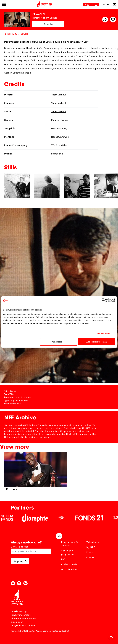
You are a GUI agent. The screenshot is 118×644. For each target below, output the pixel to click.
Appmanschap (43, 631)
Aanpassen (59, 342)
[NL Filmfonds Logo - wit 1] (20, 518)
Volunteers (93, 542)
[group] (36, 472)
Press (90, 552)
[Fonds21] (102, 518)
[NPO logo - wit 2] (74, 518)
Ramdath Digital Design (22, 631)
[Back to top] (59, 536)
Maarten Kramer (60, 120)
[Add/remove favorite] (113, 20)
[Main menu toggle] (4, 5)
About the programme (68, 552)
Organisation (69, 569)
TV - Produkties (59, 145)
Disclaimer (17, 622)
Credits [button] (48, 24)
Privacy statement (21, 615)
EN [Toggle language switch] (106, 5)
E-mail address (31, 550)
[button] (112, 637)
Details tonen (104, 333)
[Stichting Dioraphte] (48, 518)
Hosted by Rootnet (60, 631)
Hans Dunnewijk (60, 137)
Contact (91, 557)
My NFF (91, 547)
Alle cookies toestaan (97, 342)
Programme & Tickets (70, 544)
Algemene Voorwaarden (23, 618)
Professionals (69, 564)
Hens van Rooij (59, 128)
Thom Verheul (59, 95)
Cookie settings (19, 611)
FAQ (63, 559)
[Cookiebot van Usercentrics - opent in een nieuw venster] (103, 300)
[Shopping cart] (114, 5)
